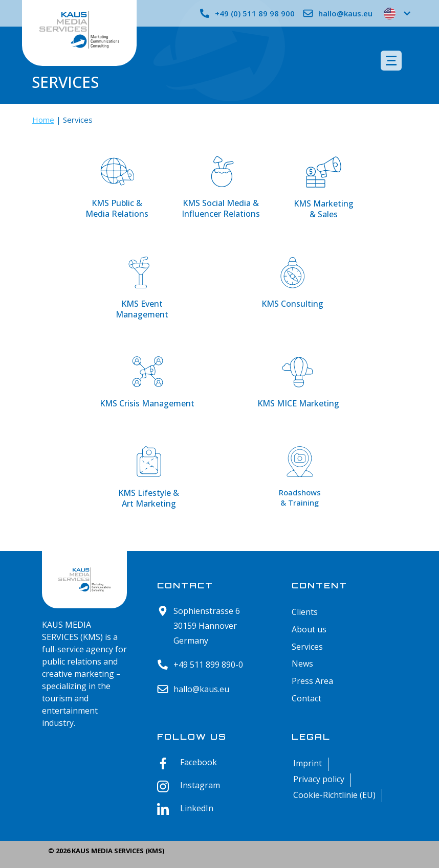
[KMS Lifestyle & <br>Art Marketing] (149, 464)
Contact (306, 699)
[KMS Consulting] (293, 275)
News (302, 664)
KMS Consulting (292, 304)
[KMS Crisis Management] (147, 374)
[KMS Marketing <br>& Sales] (324, 174)
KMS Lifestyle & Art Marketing (149, 498)
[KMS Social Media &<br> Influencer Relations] (221, 174)
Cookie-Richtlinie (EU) (334, 795)
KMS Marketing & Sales (324, 209)
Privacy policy (319, 779)
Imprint (308, 763)
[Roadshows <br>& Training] (300, 464)
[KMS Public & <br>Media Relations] (117, 174)
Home (43, 120)
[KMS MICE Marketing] (298, 374)
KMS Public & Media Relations (117, 208)
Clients (305, 612)
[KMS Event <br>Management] (142, 275)
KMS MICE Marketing (298, 403)
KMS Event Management (142, 309)
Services (307, 647)
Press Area (312, 681)
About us (309, 630)
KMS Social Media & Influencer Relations (221, 208)
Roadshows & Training (300, 497)
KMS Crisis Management (147, 403)
